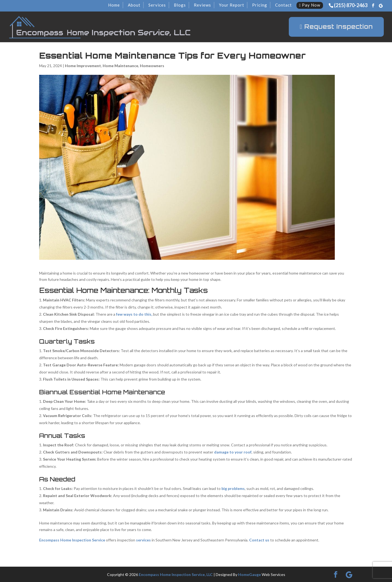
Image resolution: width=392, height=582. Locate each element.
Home (114, 5)
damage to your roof (233, 452)
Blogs (180, 5)
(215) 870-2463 (351, 5)
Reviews (202, 5)
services (143, 540)
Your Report (232, 5)
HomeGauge (250, 574)
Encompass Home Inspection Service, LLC (176, 574)
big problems (233, 488)
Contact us (259, 540)
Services (157, 5)
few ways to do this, (134, 314)
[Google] (381, 6)
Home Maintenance (120, 66)
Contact (283, 5)
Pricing (260, 5)
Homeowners (152, 66)
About (134, 5)
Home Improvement (83, 66)
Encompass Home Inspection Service (72, 540)
